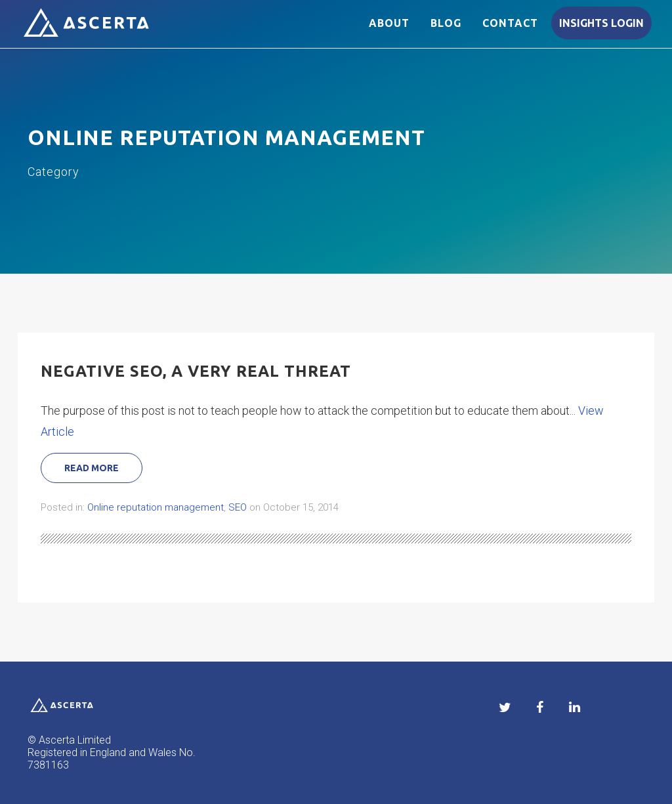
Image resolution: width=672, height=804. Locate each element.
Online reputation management (156, 507)
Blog (446, 31)
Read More (92, 468)
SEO (238, 507)
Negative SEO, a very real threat (196, 371)
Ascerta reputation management (93, 32)
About (389, 31)
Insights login (601, 31)
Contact (510, 31)
